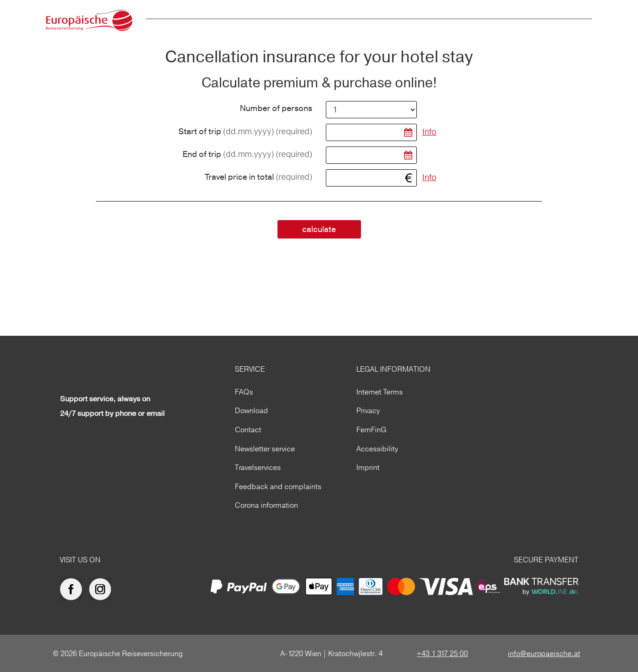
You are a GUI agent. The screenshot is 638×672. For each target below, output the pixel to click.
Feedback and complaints (278, 486)
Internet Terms (380, 392)
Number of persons (276, 109)
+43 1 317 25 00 (442, 653)
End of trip (247, 154)
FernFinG (371, 429)
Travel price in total (258, 177)
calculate (319, 230)
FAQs (244, 392)
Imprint (368, 467)
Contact (248, 429)
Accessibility (377, 449)
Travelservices (258, 467)
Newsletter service (265, 449)
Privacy (368, 410)
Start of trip (245, 132)
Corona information (266, 505)
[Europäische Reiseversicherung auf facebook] (73, 589)
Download (251, 410)
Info (429, 132)
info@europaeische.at (544, 653)
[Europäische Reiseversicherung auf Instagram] (102, 589)
